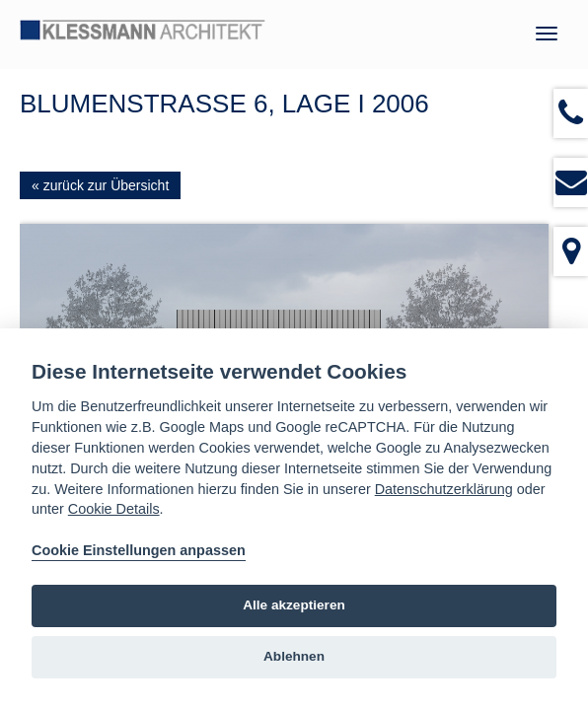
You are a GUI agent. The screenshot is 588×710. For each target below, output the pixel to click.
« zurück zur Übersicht (100, 185)
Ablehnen (294, 656)
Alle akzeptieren (294, 605)
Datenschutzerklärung (444, 489)
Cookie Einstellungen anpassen (139, 550)
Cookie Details (114, 509)
